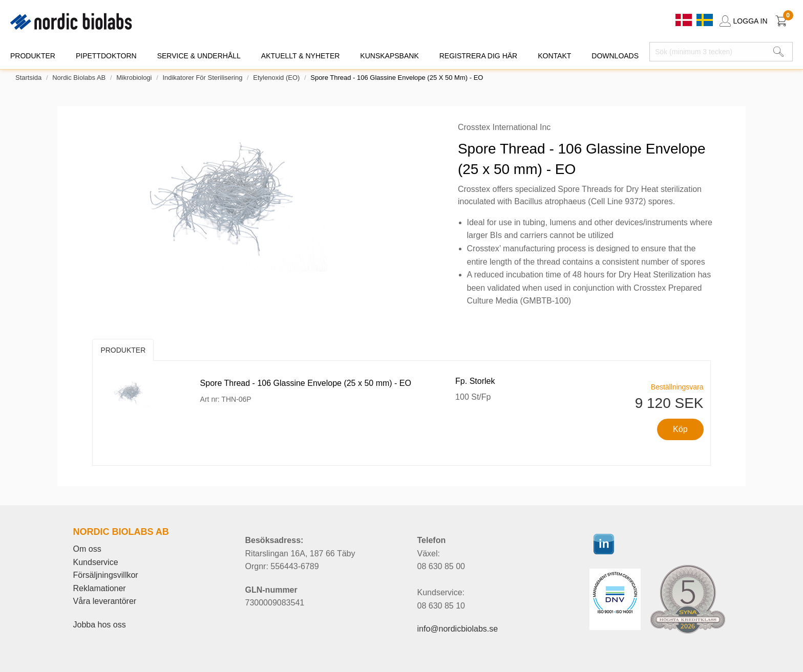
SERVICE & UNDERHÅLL (199, 56)
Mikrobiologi (134, 78)
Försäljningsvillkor (106, 575)
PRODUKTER (33, 56)
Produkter (123, 350)
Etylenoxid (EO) (276, 78)
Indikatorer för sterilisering (202, 78)
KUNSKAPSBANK (389, 56)
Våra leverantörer (105, 601)
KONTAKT (554, 56)
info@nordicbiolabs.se (458, 629)
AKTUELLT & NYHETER (301, 56)
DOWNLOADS (615, 56)
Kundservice (96, 562)
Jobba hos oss (100, 625)
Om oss (87, 549)
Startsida (28, 78)
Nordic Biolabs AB (79, 78)
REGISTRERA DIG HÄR (478, 56)
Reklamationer (100, 588)
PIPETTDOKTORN (106, 56)
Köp (680, 429)
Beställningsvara (677, 387)
